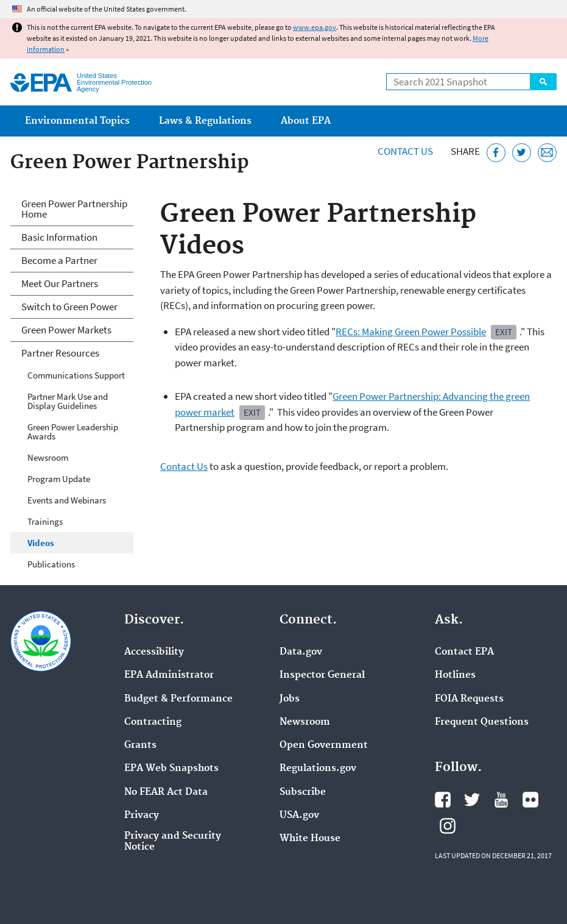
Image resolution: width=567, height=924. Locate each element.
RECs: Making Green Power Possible (411, 332)
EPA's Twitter (472, 800)
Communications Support (76, 375)
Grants (140, 745)
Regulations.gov (318, 769)
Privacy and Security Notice (173, 842)
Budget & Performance (178, 699)
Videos (41, 543)
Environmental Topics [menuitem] (77, 121)
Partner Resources (60, 353)
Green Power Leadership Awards (73, 432)
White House (310, 839)
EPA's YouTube (501, 800)
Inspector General (322, 675)
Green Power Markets (66, 330)
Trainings (45, 521)
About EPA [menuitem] (306, 121)
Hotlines (455, 675)
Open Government (324, 745)
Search (543, 82)
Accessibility (154, 652)
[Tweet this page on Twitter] (522, 153)
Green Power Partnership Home (74, 209)
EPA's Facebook (443, 800)
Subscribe (303, 792)
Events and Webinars (67, 500)
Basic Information (59, 237)
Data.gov (301, 652)
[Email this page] (547, 153)
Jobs (290, 699)
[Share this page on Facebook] (496, 153)
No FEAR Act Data (166, 792)
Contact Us (405, 151)
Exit (504, 332)
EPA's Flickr (530, 800)
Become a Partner (59, 260)
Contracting (153, 722)
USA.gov (299, 816)
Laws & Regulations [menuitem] (205, 121)
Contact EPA (464, 652)
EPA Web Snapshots (171, 769)
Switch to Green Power (69, 307)
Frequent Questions (482, 722)
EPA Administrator (169, 675)
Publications (51, 564)
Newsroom (48, 457)
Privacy (142, 816)
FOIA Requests (469, 699)
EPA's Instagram (448, 826)
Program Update (59, 479)
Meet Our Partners (60, 283)
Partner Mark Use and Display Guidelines (68, 401)
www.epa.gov (315, 27)
